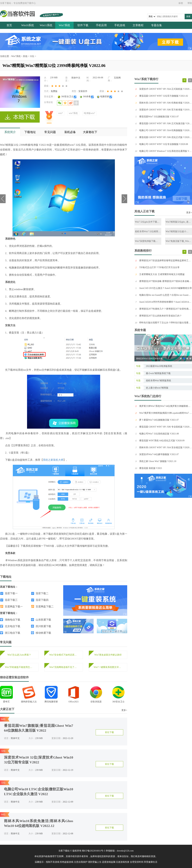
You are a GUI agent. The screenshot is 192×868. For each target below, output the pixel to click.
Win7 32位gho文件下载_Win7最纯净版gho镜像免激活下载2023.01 (147, 222)
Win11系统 (46, 25)
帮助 (190, 3)
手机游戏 (120, 25)
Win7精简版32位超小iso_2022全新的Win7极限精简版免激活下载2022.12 (178, 232)
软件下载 (83, 25)
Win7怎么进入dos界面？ (19, 655)
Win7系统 (64, 25)
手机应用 (101, 25)
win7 (60, 113)
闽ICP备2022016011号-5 (94, 851)
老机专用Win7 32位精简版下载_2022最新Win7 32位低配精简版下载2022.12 (148, 232)
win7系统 (73, 113)
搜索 (188, 16)
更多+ (124, 710)
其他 (25, 56)
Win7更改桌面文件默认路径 (108, 655)
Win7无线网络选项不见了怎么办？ (64, 667)
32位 (32, 56)
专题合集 (156, 25)
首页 (9, 25)
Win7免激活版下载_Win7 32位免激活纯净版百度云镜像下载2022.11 (178, 241)
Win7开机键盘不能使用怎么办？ (19, 667)
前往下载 (109, 732)
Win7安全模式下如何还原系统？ (64, 655)
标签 (181, 3)
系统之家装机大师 (53, 460)
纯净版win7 (89, 113)
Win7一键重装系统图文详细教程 (108, 667)
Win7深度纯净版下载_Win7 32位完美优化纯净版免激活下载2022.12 (147, 241)
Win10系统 (28, 25)
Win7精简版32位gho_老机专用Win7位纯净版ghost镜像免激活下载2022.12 (178, 222)
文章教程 (138, 25)
